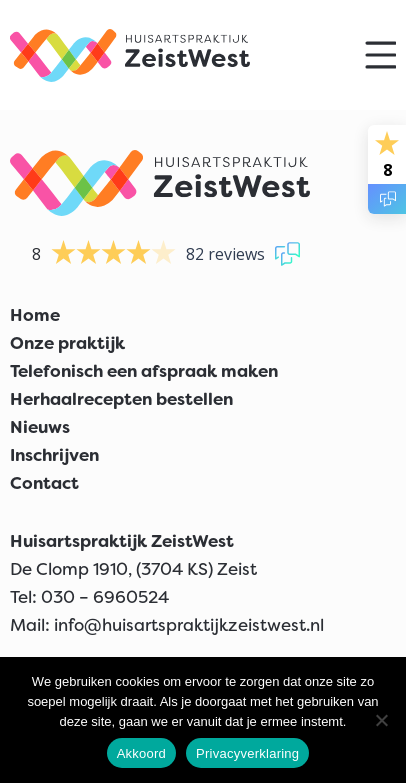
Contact (44, 483)
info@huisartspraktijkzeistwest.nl (189, 625)
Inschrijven (54, 455)
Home (35, 315)
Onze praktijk (67, 343)
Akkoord (141, 753)
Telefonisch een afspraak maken (144, 371)
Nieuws (40, 427)
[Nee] (381, 720)
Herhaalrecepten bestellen (121, 399)
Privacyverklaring (247, 753)
